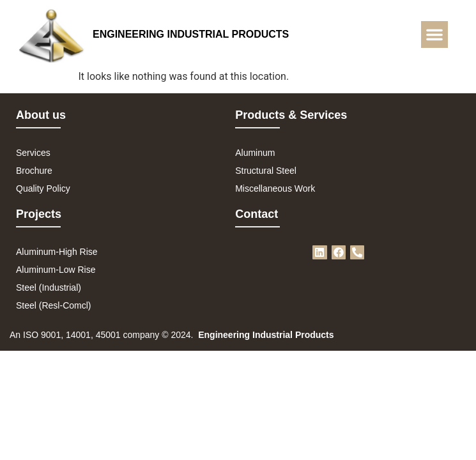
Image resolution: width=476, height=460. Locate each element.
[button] (434, 34)
